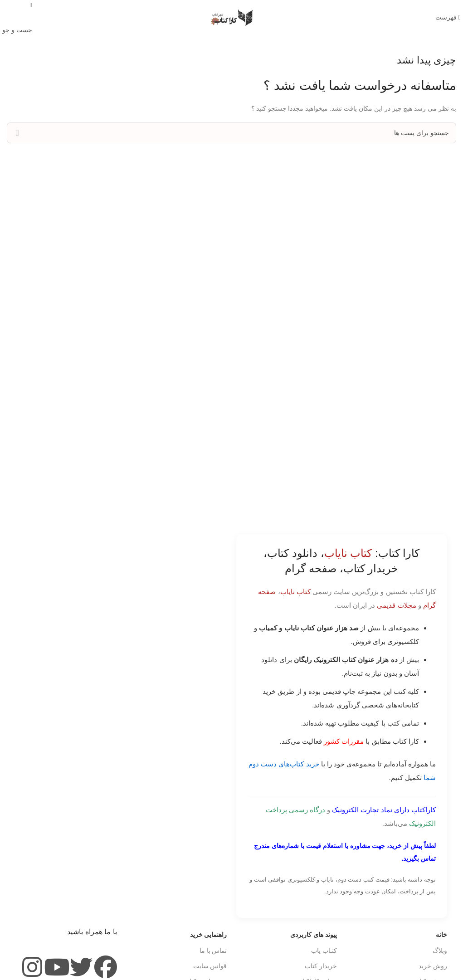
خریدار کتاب (321, 966)
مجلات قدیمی (396, 605)
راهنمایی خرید (209, 935)
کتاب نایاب (295, 592)
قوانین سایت (210, 966)
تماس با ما (213, 951)
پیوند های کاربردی (314, 935)
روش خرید (433, 966)
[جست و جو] (231, 133)
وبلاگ (440, 951)
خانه (441, 935)
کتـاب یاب (324, 951)
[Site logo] (232, 17)
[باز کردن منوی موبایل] (448, 17)
